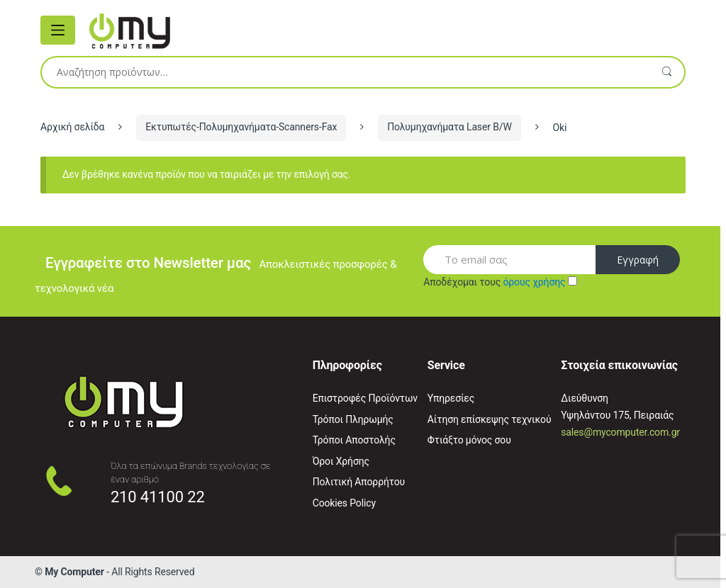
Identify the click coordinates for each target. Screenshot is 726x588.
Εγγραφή (638, 260)
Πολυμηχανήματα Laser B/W (449, 127)
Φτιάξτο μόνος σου (469, 440)
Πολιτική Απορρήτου (359, 482)
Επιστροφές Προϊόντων (365, 398)
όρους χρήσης (534, 282)
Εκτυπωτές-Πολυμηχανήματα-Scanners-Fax (241, 127)
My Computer (74, 572)
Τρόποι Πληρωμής (353, 419)
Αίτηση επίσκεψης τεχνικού (490, 419)
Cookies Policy (344, 503)
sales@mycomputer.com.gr (620, 432)
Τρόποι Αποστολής (354, 440)
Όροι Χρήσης (341, 461)
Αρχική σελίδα (72, 127)
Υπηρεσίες (451, 398)
